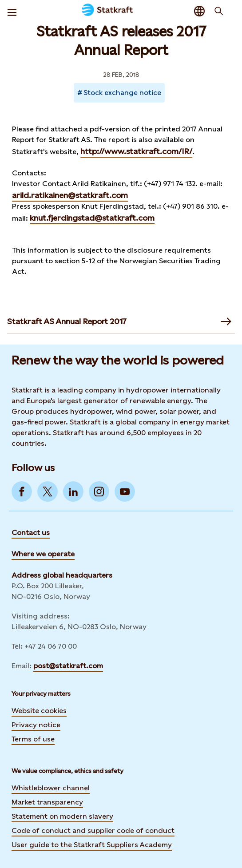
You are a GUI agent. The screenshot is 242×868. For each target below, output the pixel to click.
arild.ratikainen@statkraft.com (70, 195)
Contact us (31, 533)
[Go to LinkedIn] (73, 491)
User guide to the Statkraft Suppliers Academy (92, 844)
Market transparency (47, 802)
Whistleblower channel (51, 788)
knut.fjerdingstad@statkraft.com (92, 218)
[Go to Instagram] (99, 491)
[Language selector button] (199, 11)
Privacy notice (36, 725)
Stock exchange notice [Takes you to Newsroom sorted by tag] (122, 93)
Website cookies (39, 711)
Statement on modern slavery (62, 816)
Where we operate (43, 554)
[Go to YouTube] (125, 491)
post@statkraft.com (68, 666)
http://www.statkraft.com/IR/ (136, 151)
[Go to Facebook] (22, 491)
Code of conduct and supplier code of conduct (93, 830)
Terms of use (33, 739)
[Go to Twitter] (48, 491)
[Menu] (12, 11)
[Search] (219, 11)
